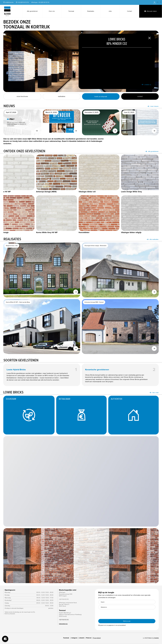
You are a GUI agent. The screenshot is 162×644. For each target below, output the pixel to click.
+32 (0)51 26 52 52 (23, 2)
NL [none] (155, 2)
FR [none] (161, 2)
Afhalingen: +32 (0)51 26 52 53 (40, 2)
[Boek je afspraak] (5, 639)
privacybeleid (122, 625)
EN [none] (158, 2)
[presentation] (114, 614)
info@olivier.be (9, 2)
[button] (7, 556)
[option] (158, 2)
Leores (156, 638)
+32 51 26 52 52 (64, 620)
